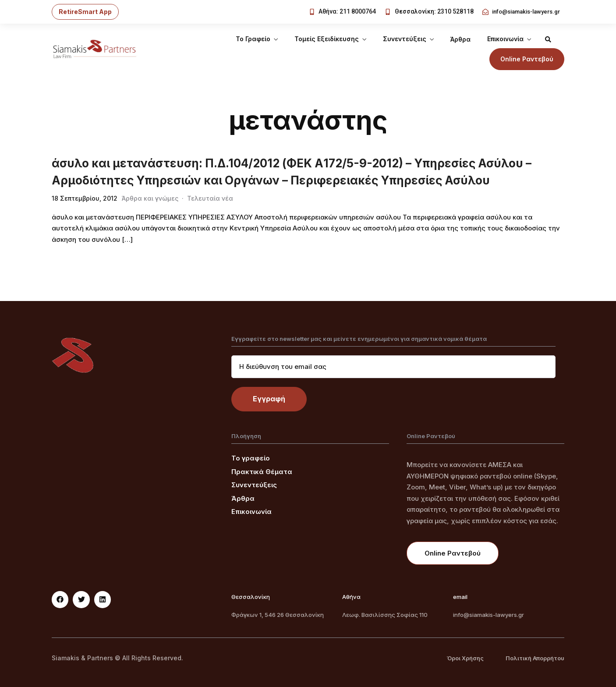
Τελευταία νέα (210, 198)
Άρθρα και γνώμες (150, 198)
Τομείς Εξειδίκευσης (327, 39)
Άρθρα (460, 39)
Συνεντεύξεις (405, 39)
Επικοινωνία (505, 39)
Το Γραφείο (253, 39)
